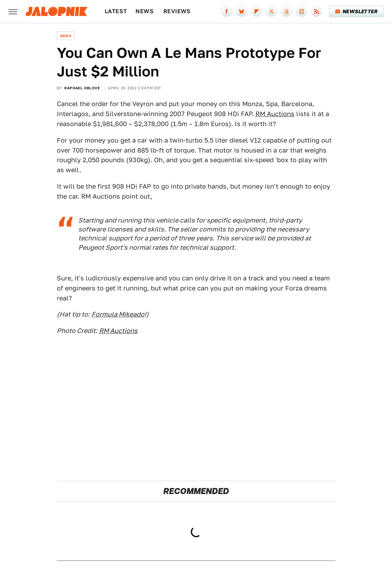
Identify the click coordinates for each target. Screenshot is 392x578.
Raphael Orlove (82, 88)
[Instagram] (302, 11)
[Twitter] (272, 11)
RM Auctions (275, 114)
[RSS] (317, 11)
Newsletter (356, 11)
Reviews (177, 11)
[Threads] (287, 11)
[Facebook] (227, 11)
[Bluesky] (242, 11)
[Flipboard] (257, 11)
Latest (116, 11)
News (145, 11)
